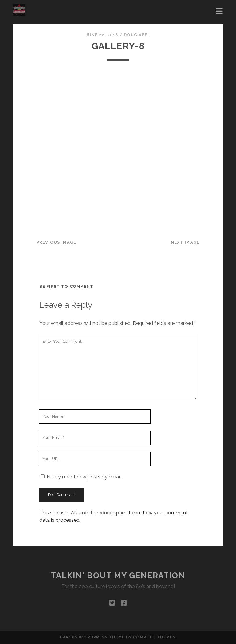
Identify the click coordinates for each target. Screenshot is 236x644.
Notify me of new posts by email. (84, 477)
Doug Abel (137, 35)
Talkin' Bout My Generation (118, 576)
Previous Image (57, 242)
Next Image (185, 242)
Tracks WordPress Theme (92, 637)
